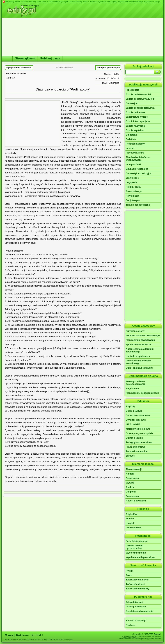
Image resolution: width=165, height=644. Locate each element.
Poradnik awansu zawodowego (143, 335)
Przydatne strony (135, 331)
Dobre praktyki (134, 411)
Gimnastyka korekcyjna (139, 173)
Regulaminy (132, 388)
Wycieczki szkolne (136, 553)
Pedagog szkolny (135, 144)
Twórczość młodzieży (137, 589)
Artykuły (130, 406)
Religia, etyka (133, 187)
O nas (9, 635)
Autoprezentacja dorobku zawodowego (140, 350)
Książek (130, 523)
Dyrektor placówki (136, 420)
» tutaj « (157, 2)
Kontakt (37, 635)
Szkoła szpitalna (135, 130)
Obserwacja (132, 478)
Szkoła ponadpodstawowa (140, 108)
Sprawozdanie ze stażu (138, 344)
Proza (129, 575)
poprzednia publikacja (19, 68)
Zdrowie (130, 456)
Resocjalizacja (134, 191)
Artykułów (131, 514)
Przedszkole (132, 90)
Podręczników (134, 528)
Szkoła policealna (135, 112)
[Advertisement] (32, 124)
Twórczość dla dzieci (137, 580)
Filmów (130, 519)
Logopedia (132, 182)
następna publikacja (108, 68)
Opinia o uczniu (134, 438)
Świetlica (131, 139)
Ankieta (130, 474)
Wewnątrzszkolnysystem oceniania (135, 383)
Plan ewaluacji (134, 469)
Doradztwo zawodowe (138, 415)
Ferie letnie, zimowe (137, 541)
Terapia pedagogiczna (138, 205)
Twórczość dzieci (135, 584)
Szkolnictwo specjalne (138, 121)
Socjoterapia (133, 200)
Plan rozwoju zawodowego (140, 340)
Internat (130, 148)
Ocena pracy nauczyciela (139, 433)
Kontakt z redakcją (136, 621)
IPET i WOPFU (134, 424)
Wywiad (130, 483)
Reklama (131, 625)
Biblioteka (131, 135)
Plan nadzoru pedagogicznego (142, 393)
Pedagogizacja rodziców (139, 442)
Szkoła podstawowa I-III (139, 94)
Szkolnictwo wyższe (137, 117)
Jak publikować (134, 602)
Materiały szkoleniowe (138, 429)
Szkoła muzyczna (135, 126)
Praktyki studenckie (137, 451)
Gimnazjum (132, 103)
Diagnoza (114, 83)
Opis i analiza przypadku (139, 368)
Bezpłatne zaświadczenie (139, 611)
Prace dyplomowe (136, 447)
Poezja (130, 571)
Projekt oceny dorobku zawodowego (138, 362)
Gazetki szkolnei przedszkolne (134, 547)
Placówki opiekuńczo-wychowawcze (138, 159)
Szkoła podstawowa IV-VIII (140, 99)
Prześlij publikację (136, 607)
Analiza (130, 487)
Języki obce (132, 178)
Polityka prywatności (130, 636)
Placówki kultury (135, 153)
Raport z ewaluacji (136, 501)
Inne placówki (133, 164)
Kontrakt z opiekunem (138, 356)
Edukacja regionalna (137, 169)
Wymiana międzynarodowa (140, 557)
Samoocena (132, 496)
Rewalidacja (132, 196)
